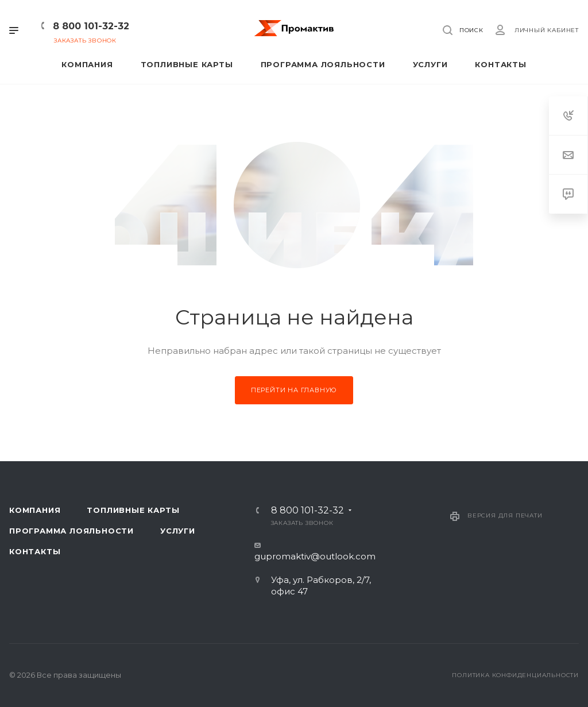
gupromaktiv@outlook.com (315, 556)
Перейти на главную (294, 390)
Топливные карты (133, 510)
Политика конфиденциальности (515, 675)
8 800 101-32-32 (91, 26)
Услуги (178, 531)
